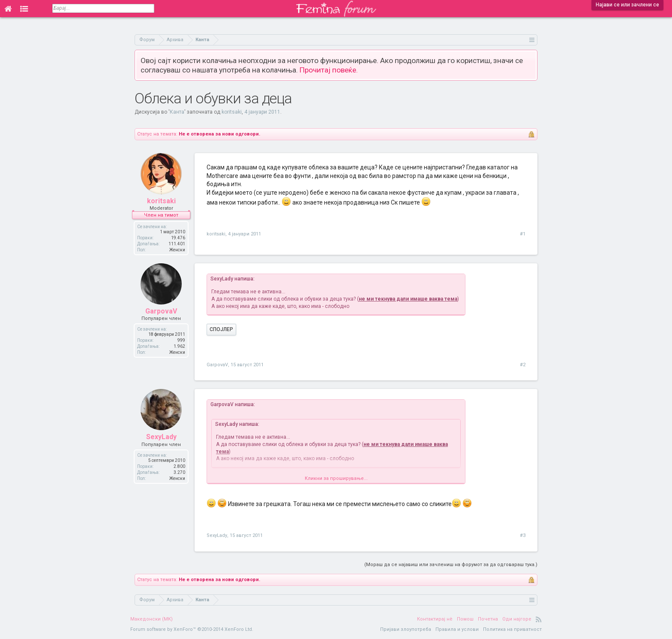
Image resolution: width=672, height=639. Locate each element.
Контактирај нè (435, 619)
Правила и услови (457, 629)
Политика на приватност (512, 629)
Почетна (488, 619)
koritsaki (232, 112)
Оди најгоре (517, 619)
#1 (523, 234)
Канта (177, 112)
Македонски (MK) (151, 619)
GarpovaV (161, 311)
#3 (523, 535)
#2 (523, 365)
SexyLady (161, 437)
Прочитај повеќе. (329, 70)
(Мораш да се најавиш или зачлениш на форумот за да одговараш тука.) (451, 565)
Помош (465, 619)
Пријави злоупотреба (406, 629)
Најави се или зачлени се (627, 5)
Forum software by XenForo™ (192, 629)
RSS (539, 619)
